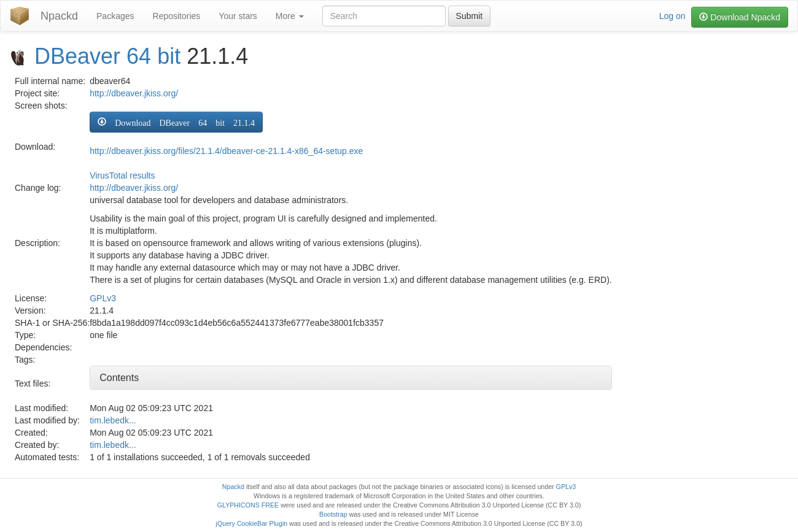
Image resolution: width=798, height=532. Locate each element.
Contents (119, 378)
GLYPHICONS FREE (248, 505)
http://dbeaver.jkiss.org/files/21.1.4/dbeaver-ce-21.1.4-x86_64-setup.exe (226, 151)
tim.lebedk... (113, 420)
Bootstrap (333, 514)
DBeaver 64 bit (107, 56)
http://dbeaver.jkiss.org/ (134, 93)
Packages (115, 16)
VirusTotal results (122, 175)
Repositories (177, 16)
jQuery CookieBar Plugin (252, 523)
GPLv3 (103, 298)
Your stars (238, 16)
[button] (176, 122)
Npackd (59, 16)
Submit (470, 16)
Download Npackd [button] (740, 17)
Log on (672, 16)
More (290, 16)
